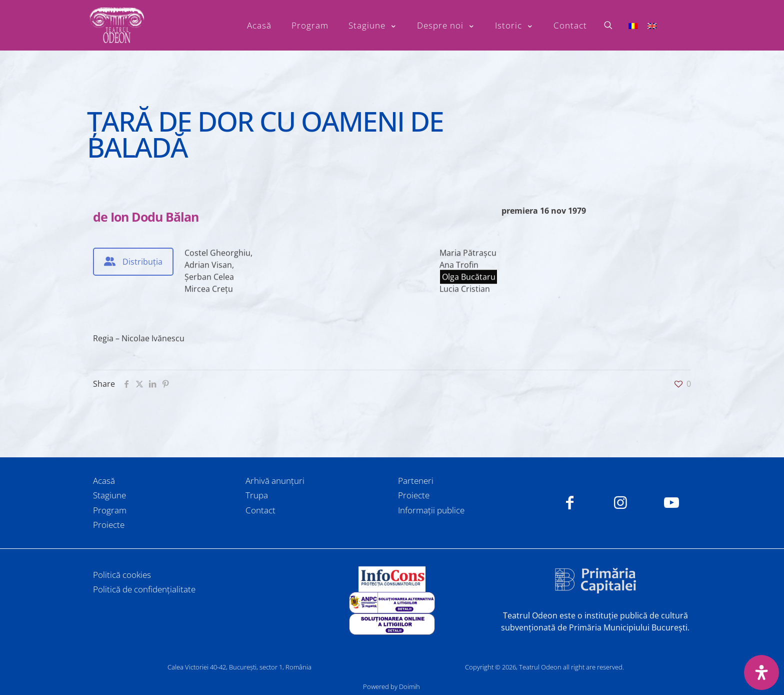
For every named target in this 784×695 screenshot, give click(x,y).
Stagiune (109, 495)
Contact (260, 510)
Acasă (104, 481)
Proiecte (109, 525)
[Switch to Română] (633, 25)
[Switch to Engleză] (652, 25)
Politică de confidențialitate (144, 589)
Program (110, 510)
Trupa (257, 495)
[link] (392, 579)
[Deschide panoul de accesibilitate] (761, 672)
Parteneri (416, 481)
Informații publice (431, 510)
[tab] (133, 262)
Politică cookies (122, 575)
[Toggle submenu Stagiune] (373, 26)
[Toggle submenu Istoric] (514, 26)
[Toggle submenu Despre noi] (446, 26)
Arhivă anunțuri (275, 481)
